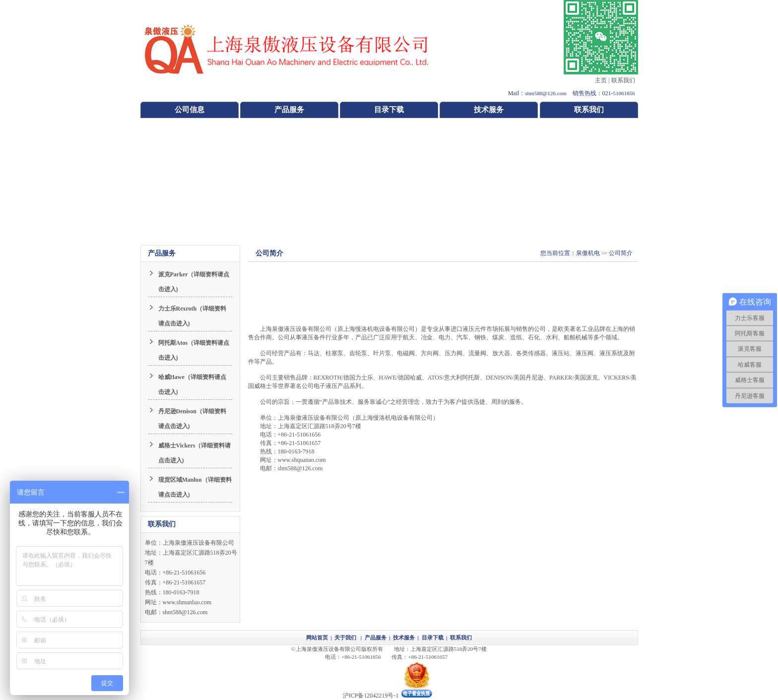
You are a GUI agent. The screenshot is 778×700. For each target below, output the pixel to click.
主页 (601, 80)
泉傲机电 (588, 253)
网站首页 (317, 637)
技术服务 (489, 110)
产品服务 (289, 110)
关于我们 (345, 637)
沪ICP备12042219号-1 (371, 696)
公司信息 (190, 110)
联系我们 (623, 80)
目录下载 (389, 110)
